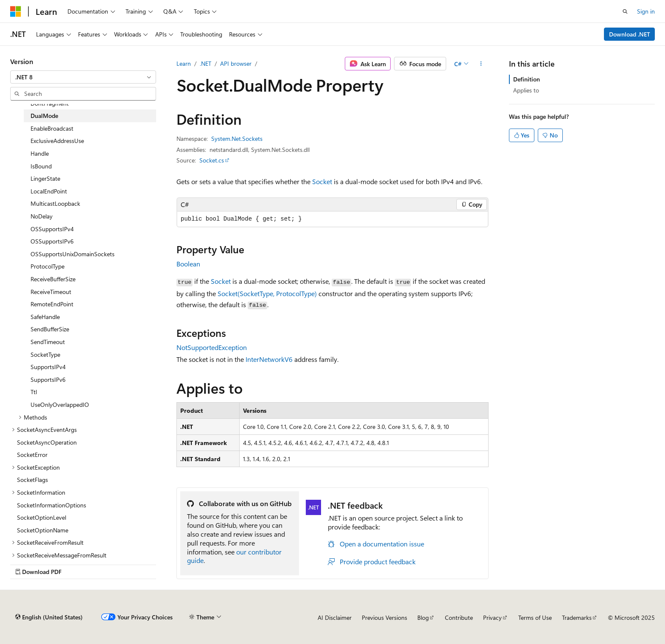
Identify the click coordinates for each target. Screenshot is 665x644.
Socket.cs (212, 160)
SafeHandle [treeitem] (45, 317)
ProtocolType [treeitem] (47, 266)
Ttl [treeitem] (34, 392)
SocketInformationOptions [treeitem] (52, 505)
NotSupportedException (212, 347)
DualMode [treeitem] (44, 116)
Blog (423, 617)
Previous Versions (384, 617)
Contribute (459, 617)
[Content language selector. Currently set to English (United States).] (49, 617)
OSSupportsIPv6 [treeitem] (52, 241)
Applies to (526, 90)
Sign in (646, 11)
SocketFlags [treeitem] (32, 480)
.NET (205, 63)
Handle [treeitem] (40, 153)
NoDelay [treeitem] (42, 216)
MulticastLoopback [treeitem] (55, 203)
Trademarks (577, 617)
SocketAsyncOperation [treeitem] (47, 442)
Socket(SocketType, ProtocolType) (267, 293)
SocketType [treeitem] (45, 354)
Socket (322, 181)
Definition (527, 79)
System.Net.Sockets (237, 139)
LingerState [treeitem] (45, 178)
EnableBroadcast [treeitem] (52, 128)
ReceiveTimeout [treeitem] (51, 292)
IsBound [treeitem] (41, 166)
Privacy (492, 617)
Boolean (188, 264)
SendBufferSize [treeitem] (50, 329)
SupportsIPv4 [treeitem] (48, 367)
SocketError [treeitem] (32, 455)
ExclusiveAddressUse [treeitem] (57, 141)
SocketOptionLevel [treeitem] (42, 517)
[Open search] (625, 11)
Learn (184, 63)
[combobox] (83, 77)
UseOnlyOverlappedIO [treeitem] (60, 405)
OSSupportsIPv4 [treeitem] (52, 229)
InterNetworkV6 (269, 359)
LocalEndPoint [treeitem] (49, 191)
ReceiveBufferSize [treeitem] (53, 279)
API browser (236, 63)
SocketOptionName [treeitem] (43, 530)
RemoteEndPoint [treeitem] (52, 304)
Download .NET (630, 34)
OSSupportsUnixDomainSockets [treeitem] (73, 254)
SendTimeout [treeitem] (48, 342)
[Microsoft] (16, 11)
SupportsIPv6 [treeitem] (48, 379)
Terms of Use (535, 617)
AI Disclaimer (335, 617)
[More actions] (481, 64)
